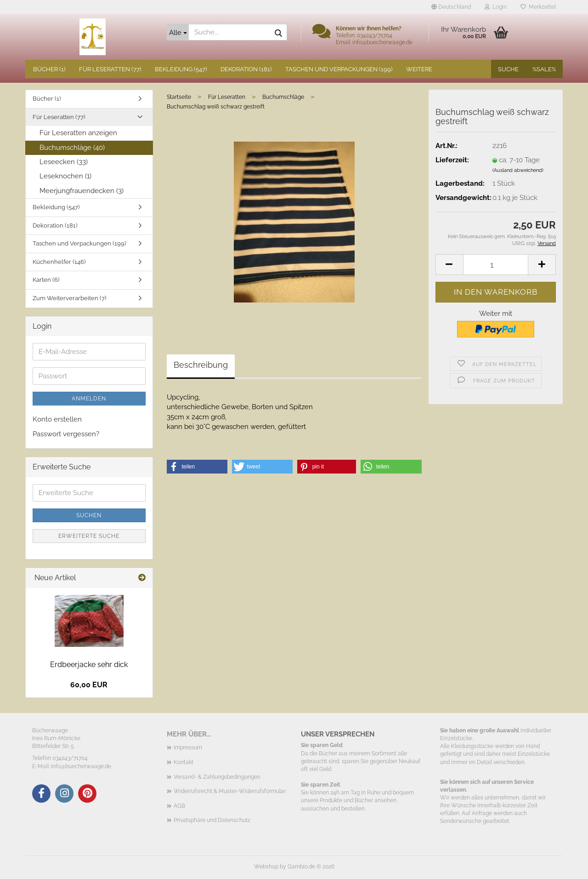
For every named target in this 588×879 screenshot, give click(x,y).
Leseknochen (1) (65, 176)
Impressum (188, 748)
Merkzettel (538, 7)
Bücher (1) (49, 69)
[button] (451, 7)
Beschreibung (201, 365)
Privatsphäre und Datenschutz (212, 820)
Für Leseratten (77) (110, 69)
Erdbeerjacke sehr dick (89, 665)
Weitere (419, 69)
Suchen (89, 515)
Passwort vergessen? (66, 434)
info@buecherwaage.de (81, 766)
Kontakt (184, 762)
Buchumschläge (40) (72, 148)
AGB (179, 806)
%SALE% (544, 69)
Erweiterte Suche (89, 536)
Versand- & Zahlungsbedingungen (217, 777)
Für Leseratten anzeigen (78, 133)
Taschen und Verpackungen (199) (339, 69)
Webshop (266, 867)
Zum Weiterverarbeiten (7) (69, 298)
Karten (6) (46, 280)
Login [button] (496, 7)
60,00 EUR (89, 685)
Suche (508, 69)
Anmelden (89, 399)
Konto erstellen (57, 419)
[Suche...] (178, 32)
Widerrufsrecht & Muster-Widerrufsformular (230, 791)
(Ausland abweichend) (518, 170)
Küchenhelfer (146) (59, 262)
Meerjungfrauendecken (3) (82, 191)
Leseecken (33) (64, 162)
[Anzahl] (496, 265)
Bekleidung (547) (181, 69)
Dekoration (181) (246, 69)
